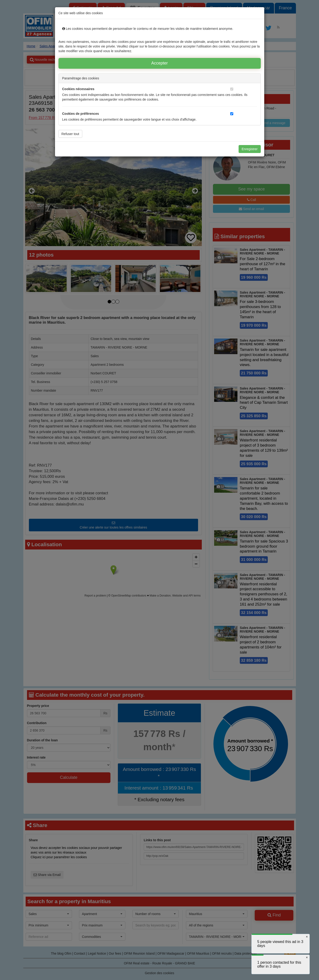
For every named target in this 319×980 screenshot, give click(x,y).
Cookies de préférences (81, 114)
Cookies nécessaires (78, 89)
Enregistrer (250, 149)
